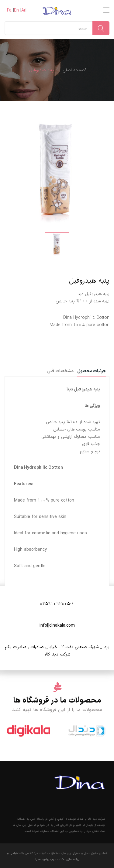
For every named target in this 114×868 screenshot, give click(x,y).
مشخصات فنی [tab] (60, 372)
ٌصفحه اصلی (74, 70)
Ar (23, 10)
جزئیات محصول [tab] (92, 372)
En (16, 10)
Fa (9, 10)
